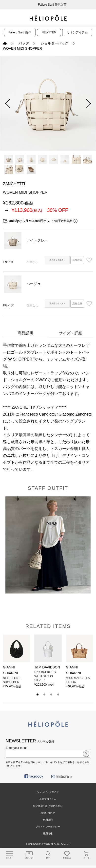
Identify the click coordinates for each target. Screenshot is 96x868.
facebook (34, 776)
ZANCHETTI (14, 184)
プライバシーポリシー (48, 827)
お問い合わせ (48, 813)
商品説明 (25, 333)
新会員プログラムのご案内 (48, 5)
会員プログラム (48, 799)
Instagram (61, 776)
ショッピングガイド (48, 792)
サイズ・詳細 (71, 333)
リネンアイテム (77, 32)
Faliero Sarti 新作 (20, 32)
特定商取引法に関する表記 (48, 806)
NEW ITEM (49, 32)
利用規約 (48, 820)
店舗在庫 (77, 260)
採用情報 (48, 833)
